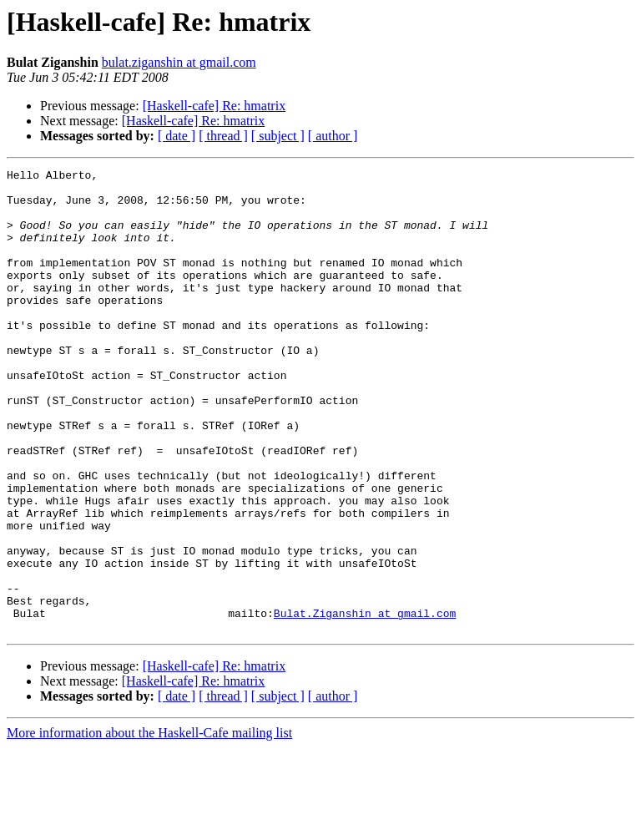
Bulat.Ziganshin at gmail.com (365, 703)
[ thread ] (223, 136)
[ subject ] (278, 136)
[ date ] (177, 136)
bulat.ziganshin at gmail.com (179, 62)
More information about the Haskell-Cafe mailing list (149, 825)
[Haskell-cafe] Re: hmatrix (214, 106)
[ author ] (333, 136)
